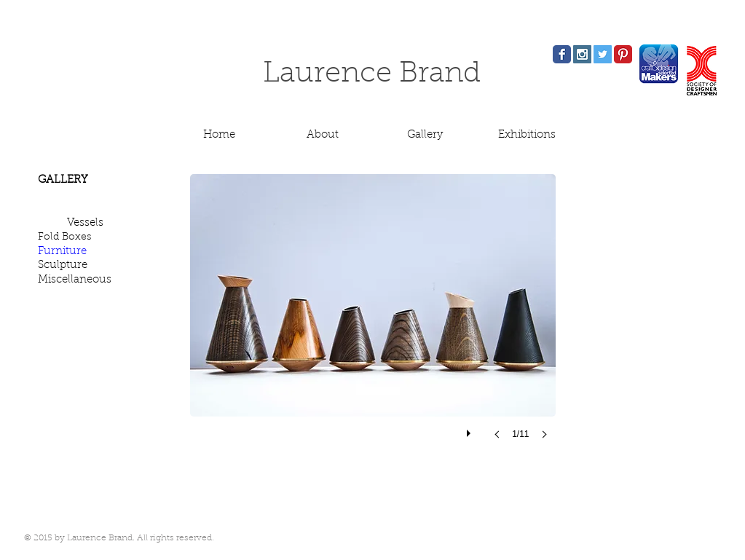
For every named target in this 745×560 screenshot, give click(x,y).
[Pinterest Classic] (623, 54)
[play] (470, 430)
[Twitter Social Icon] (603, 54)
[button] (373, 321)
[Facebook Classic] (562, 54)
